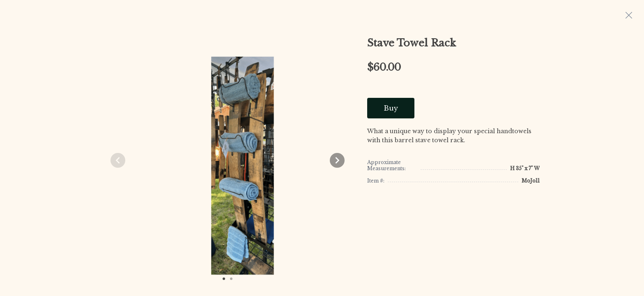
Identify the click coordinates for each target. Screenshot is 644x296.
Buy (391, 108)
